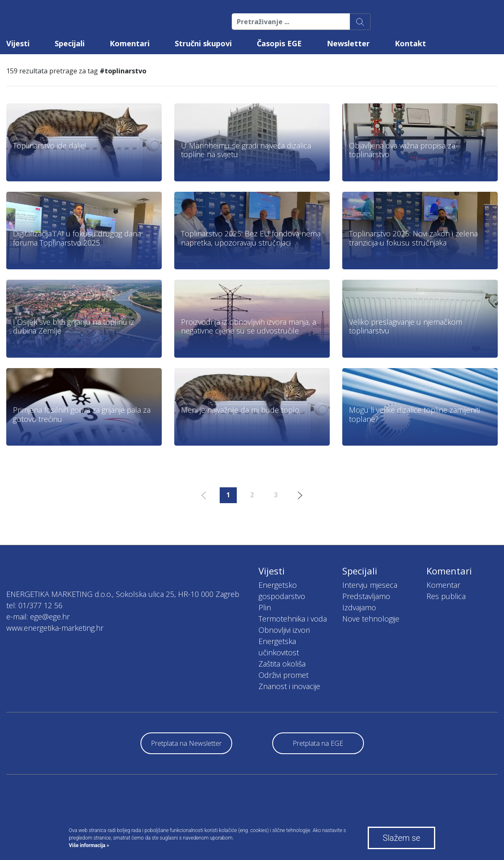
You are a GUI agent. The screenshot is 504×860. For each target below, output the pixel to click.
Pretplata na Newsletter (186, 743)
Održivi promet (283, 675)
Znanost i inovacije (289, 686)
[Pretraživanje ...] (291, 22)
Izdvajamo (359, 607)
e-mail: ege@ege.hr (38, 617)
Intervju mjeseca (370, 585)
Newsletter (348, 43)
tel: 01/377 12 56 (34, 605)
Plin (265, 607)
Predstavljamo (366, 596)
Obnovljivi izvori (284, 630)
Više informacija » (89, 845)
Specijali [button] (70, 43)
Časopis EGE (279, 43)
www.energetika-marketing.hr (55, 628)
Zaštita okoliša (282, 664)
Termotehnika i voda (293, 619)
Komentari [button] (130, 43)
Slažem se (401, 838)
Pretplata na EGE (318, 743)
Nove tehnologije (371, 619)
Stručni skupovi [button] (203, 43)
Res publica (446, 596)
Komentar (443, 585)
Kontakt (410, 43)
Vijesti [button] (18, 43)
